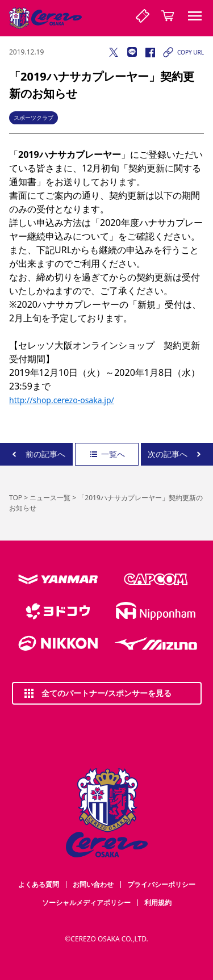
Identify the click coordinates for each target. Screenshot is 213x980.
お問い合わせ (93, 884)
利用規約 (158, 902)
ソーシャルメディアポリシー (86, 902)
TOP (16, 498)
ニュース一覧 (50, 498)
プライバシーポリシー (161, 884)
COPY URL (183, 52)
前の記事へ (36, 454)
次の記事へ (177, 454)
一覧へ (107, 454)
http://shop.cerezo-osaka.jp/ (62, 400)
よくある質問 (39, 884)
